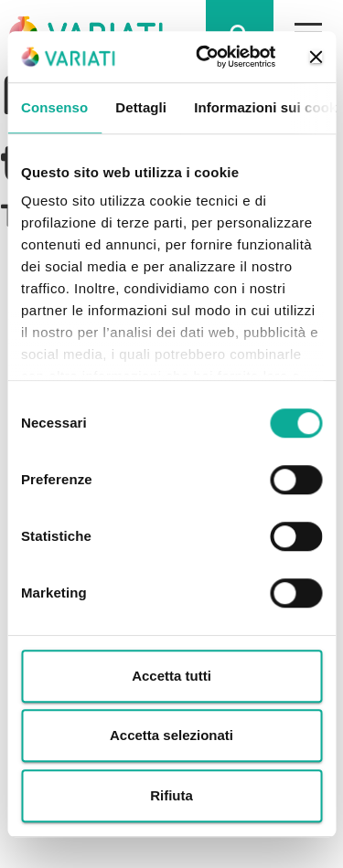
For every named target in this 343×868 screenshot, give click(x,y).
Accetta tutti (171, 676)
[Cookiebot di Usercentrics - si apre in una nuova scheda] (204, 57)
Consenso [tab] (54, 107)
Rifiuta (171, 795)
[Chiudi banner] (316, 57)
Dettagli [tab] (141, 107)
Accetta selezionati (171, 735)
